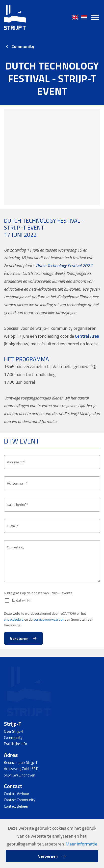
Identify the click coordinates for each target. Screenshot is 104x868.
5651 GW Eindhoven (20, 775)
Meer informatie (81, 844)
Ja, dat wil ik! (21, 601)
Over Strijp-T (14, 731)
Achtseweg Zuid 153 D (21, 769)
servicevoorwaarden (49, 619)
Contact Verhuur (17, 794)
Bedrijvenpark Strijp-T (21, 763)
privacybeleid (14, 619)
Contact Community (20, 800)
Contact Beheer (16, 806)
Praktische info (15, 744)
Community (23, 46)
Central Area (87, 336)
